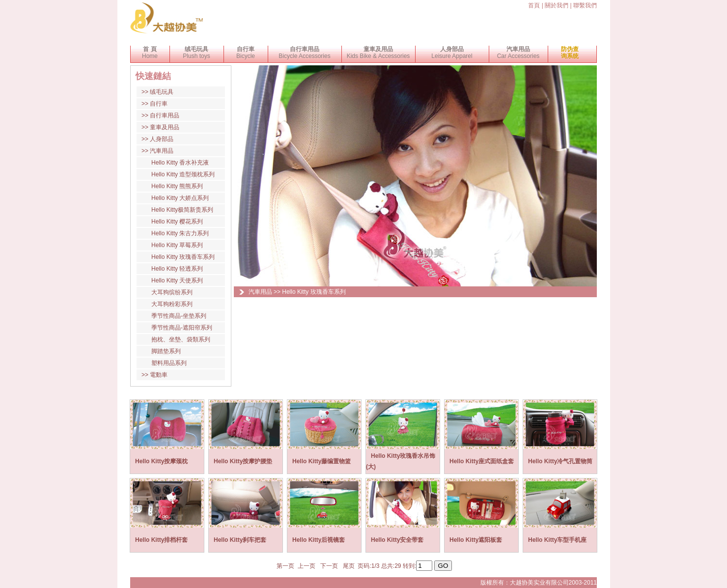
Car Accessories (518, 53)
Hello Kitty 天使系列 (177, 280)
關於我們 (557, 5)
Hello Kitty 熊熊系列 (177, 186)
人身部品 (162, 139)
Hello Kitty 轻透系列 (177, 269)
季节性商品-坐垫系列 (179, 316)
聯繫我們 (585, 5)
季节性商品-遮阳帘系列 (182, 328)
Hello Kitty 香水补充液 (180, 163)
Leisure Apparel (452, 53)
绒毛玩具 (162, 92)
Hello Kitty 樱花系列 (177, 222)
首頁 (534, 5)
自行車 (159, 104)
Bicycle (246, 53)
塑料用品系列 (169, 363)
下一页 (330, 566)
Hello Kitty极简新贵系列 (182, 210)
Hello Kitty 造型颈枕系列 (183, 174)
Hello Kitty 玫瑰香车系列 (183, 257)
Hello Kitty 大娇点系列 (180, 198)
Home (150, 53)
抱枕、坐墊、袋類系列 (181, 339)
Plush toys (196, 53)
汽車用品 (162, 151)
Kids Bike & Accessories (378, 53)
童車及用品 (165, 127)
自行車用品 (165, 115)
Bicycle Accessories (304, 53)
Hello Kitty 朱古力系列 (180, 233)
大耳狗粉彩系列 (172, 304)
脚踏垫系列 (166, 351)
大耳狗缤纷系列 (172, 292)
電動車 (159, 375)
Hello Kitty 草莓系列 (177, 245)
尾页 (349, 566)
